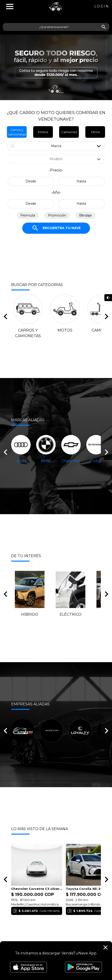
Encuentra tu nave (56, 228)
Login (102, 6)
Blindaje (85, 215)
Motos (43, 132)
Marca (56, 146)
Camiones (69, 132)
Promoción (57, 215)
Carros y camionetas (17, 132)
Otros (95, 132)
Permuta (28, 215)
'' (10, 6)
